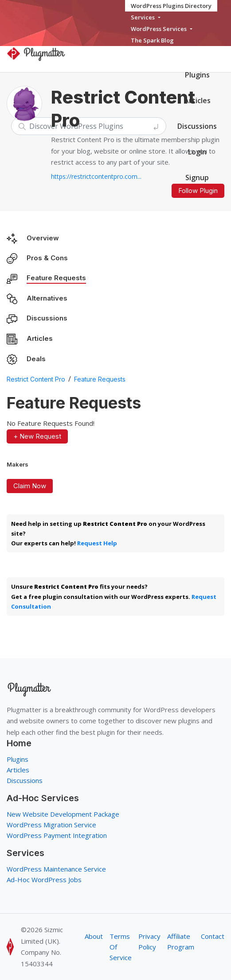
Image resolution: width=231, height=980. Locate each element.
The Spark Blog (152, 40)
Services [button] (143, 17)
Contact (213, 936)
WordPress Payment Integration (57, 835)
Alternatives (47, 298)
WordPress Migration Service (51, 825)
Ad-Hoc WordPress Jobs (44, 880)
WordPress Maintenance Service (56, 869)
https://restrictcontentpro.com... (96, 176)
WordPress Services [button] (159, 29)
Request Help (97, 543)
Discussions (47, 318)
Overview (43, 238)
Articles (40, 338)
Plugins (197, 75)
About (94, 936)
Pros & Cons (47, 258)
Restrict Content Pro (36, 379)
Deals (36, 359)
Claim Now (30, 486)
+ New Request (37, 436)
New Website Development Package (63, 814)
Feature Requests (56, 278)
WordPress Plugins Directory (171, 6)
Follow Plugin (198, 191)
